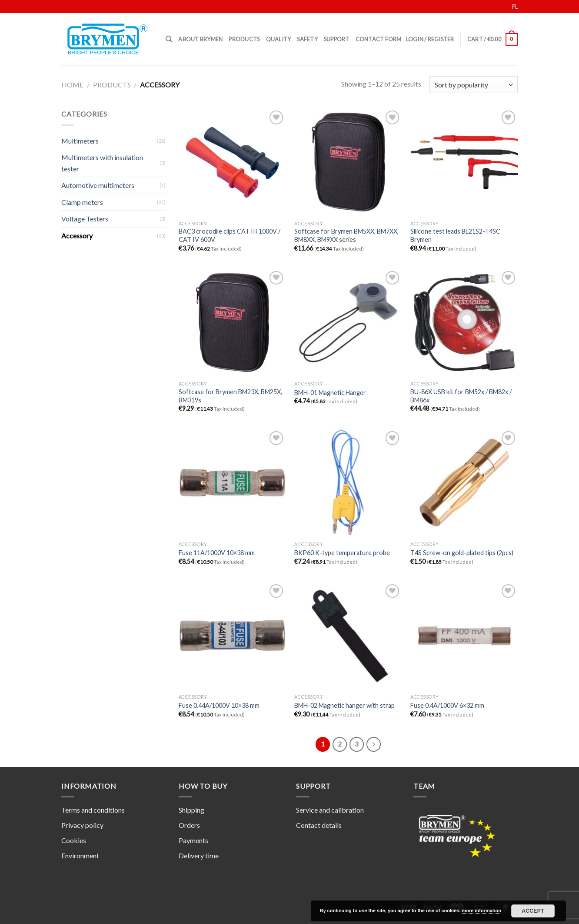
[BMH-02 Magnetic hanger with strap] (348, 636)
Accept (533, 911)
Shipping (191, 810)
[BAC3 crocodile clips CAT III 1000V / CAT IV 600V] (232, 162)
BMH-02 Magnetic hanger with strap (344, 705)
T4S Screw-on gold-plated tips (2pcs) (462, 553)
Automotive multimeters (98, 185)
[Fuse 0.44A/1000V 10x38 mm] (232, 636)
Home (72, 85)
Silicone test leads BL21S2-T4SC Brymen (455, 235)
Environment (80, 855)
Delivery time (199, 855)
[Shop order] (474, 85)
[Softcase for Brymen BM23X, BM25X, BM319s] (232, 323)
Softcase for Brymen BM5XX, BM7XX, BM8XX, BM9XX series (346, 235)
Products (244, 39)
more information (481, 911)
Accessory (77, 236)
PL (515, 7)
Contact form (379, 39)
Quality (279, 39)
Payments (193, 840)
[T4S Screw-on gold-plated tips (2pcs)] (464, 483)
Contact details (319, 825)
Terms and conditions (93, 810)
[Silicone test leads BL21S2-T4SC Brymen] (464, 162)
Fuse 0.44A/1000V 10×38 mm (219, 705)
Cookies (74, 840)
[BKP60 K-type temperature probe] (348, 483)
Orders (189, 825)
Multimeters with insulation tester (102, 163)
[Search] (169, 39)
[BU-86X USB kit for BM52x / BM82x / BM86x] (464, 323)
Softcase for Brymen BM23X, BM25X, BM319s (230, 396)
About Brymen (200, 39)
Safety (307, 39)
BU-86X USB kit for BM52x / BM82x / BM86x (461, 396)
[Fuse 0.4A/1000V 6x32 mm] (464, 636)
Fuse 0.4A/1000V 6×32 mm (447, 705)
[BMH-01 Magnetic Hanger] (348, 323)
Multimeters (80, 141)
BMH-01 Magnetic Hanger (330, 393)
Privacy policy (82, 825)
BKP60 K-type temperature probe (342, 553)
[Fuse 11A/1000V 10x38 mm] (232, 483)
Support (337, 39)
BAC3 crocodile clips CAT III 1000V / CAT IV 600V (230, 235)
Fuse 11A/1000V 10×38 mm (217, 553)
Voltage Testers (85, 219)
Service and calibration (330, 810)
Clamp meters (82, 202)
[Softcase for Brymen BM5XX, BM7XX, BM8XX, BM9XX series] (348, 162)
